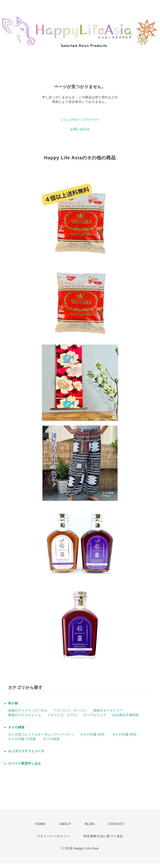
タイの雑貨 (16, 727)
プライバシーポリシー (53, 836)
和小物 (13, 703)
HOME (41, 824)
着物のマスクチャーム (25, 715)
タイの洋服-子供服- (23, 739)
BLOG (90, 824)
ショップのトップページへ (80, 120)
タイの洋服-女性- (93, 734)
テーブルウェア (95, 715)
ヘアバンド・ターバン (70, 710)
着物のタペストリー (108, 710)
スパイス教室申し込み (25, 763)
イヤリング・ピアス (62, 715)
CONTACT (116, 824)
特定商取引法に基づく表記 (103, 836)
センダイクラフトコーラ (26, 751)
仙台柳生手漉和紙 (126, 715)
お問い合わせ (80, 129)
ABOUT (65, 824)
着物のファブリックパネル (28, 710)
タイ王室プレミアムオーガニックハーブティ (41, 734)
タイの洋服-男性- (125, 734)
